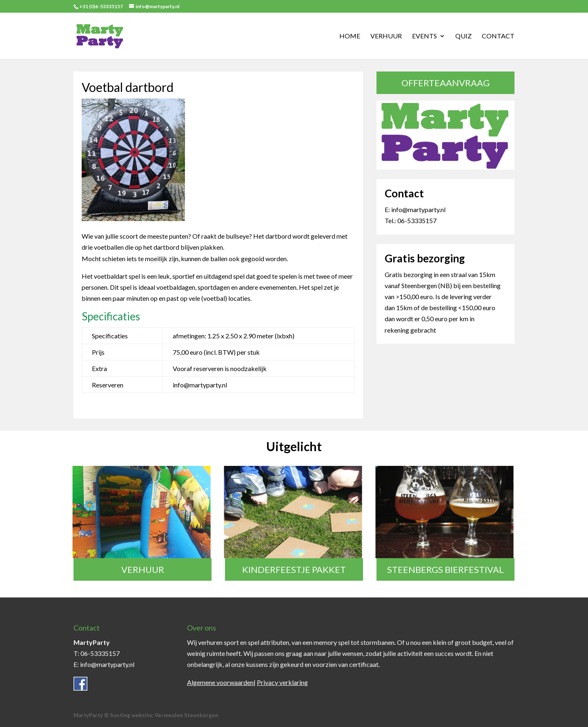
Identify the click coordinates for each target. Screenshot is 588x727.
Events (424, 36)
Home (350, 36)
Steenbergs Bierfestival (445, 569)
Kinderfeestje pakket (294, 569)
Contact (498, 36)
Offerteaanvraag (445, 83)
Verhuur (386, 36)
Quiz (463, 36)
